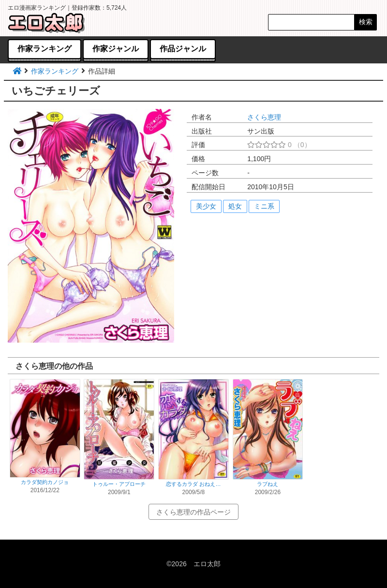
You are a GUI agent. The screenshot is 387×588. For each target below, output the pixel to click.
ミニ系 (264, 206)
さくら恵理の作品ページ (193, 512)
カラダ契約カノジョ (45, 482)
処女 (235, 206)
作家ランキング (55, 71)
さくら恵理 (264, 117)
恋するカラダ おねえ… (193, 484)
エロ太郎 (207, 564)
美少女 (206, 206)
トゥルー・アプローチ (119, 484)
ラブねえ (268, 484)
